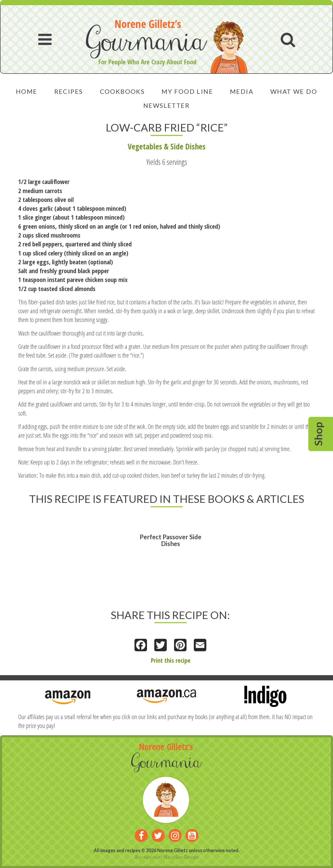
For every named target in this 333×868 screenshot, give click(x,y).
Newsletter (166, 105)
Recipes (69, 91)
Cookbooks (122, 91)
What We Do (294, 91)
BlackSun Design (181, 857)
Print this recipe (171, 660)
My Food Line (187, 91)
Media (242, 91)
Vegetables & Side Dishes (167, 146)
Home (27, 91)
